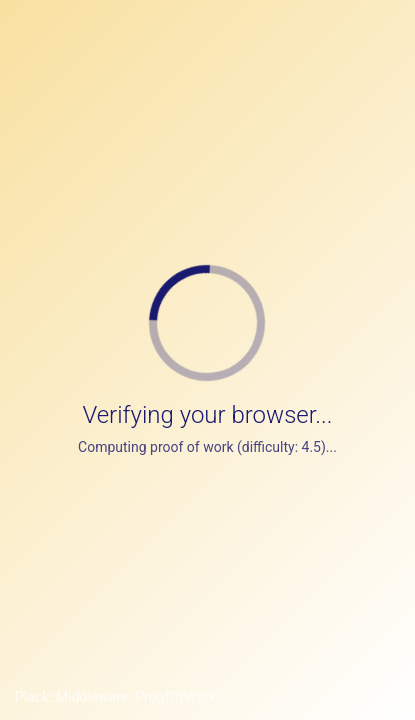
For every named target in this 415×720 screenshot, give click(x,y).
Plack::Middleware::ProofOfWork (115, 697)
